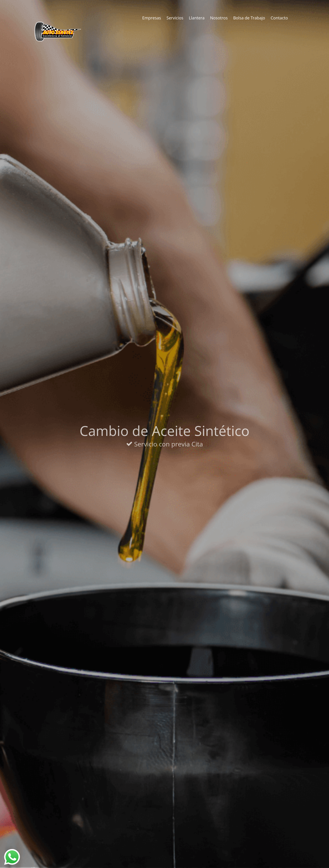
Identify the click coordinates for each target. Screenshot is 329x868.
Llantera (197, 18)
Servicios (175, 18)
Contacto (279, 18)
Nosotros (219, 18)
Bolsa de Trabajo (249, 18)
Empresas (151, 18)
